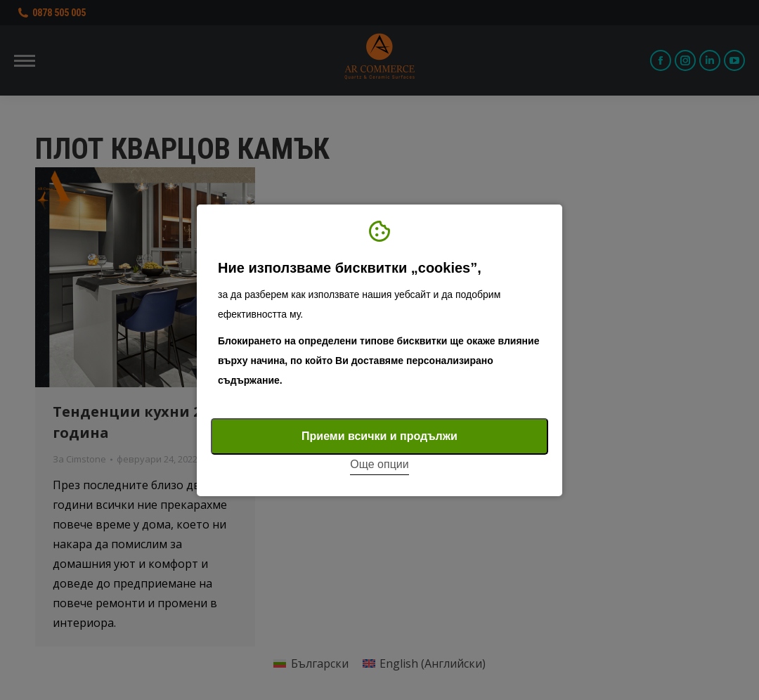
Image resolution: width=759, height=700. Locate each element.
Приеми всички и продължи (379, 436)
